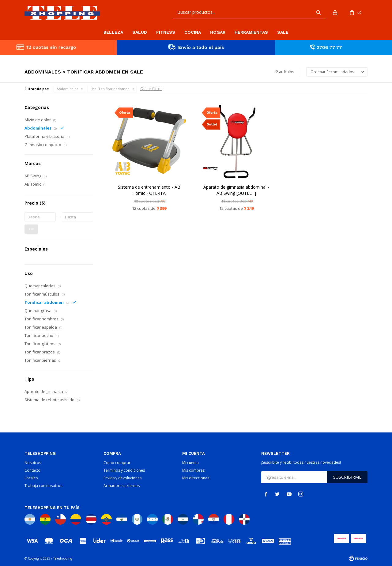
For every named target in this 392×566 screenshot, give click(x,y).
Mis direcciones (196, 478)
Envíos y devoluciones (123, 478)
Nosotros (33, 463)
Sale (283, 32)
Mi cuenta (190, 463)
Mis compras (193, 470)
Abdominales (67, 89)
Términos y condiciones (124, 470)
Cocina (193, 32)
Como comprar (117, 463)
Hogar (218, 32)
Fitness (166, 32)
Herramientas (251, 32)
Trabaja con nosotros (43, 486)
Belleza (113, 32)
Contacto (32, 470)
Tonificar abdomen (110, 89)
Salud (140, 32)
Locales (31, 478)
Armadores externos (122, 486)
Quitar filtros (151, 89)
